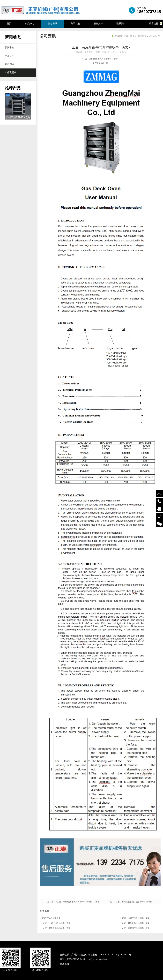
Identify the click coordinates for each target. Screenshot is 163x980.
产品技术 (9, 56)
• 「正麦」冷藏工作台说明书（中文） (56, 923)
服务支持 (98, 24)
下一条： (110, 902)
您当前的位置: (122, 36)
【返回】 (99, 902)
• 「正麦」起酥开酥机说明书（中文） (56, 928)
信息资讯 (52, 24)
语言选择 (154, 24)
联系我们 (121, 24)
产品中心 (30, 24)
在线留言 (159, 516)
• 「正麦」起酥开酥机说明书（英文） (135, 923)
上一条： (51, 902)
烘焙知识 (9, 64)
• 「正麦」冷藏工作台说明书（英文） (135, 918)
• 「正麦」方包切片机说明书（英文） (135, 928)
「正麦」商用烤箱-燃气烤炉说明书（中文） (74, 902)
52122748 (159, 509)
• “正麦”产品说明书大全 (50, 918)
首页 (9, 24)
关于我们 (75, 24)
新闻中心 (9, 48)
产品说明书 (11, 72)
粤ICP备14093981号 (121, 955)
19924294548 (159, 501)
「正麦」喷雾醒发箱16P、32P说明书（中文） (133, 902)
